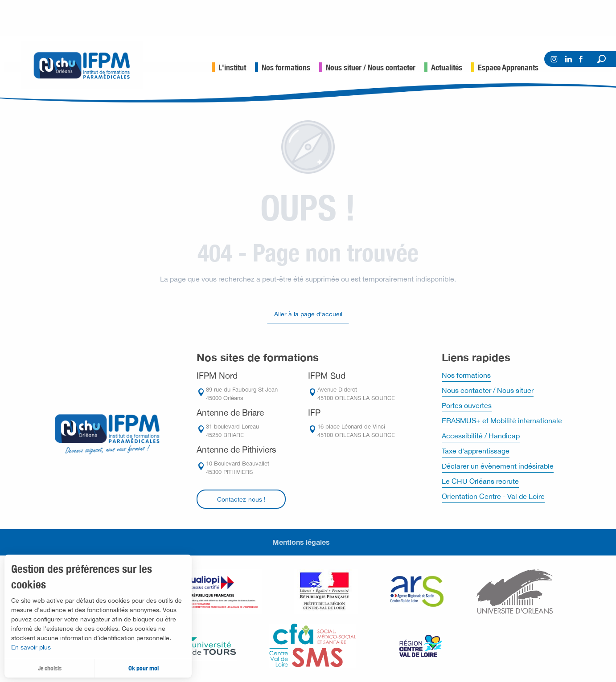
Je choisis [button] (50, 668)
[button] (602, 59)
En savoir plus (31, 647)
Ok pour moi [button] (144, 668)
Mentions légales (301, 542)
